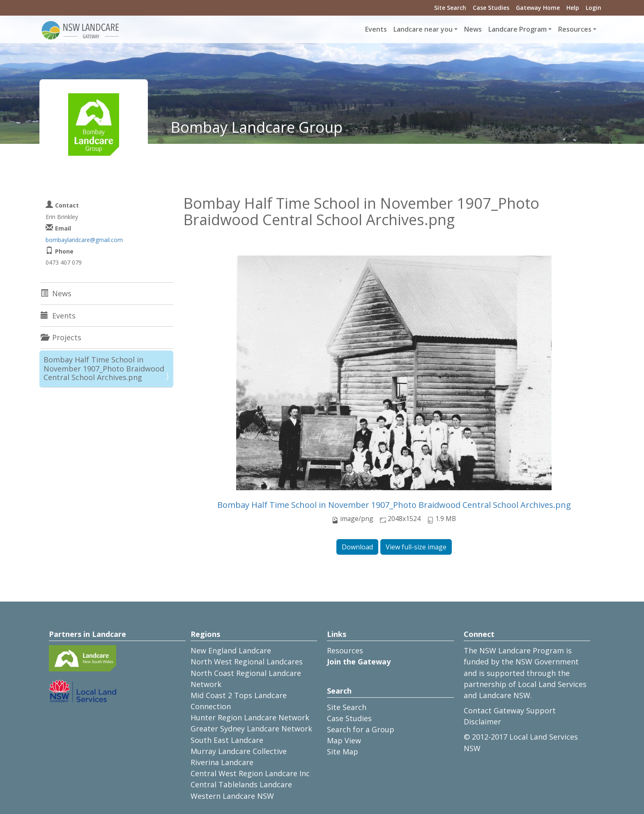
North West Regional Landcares (247, 662)
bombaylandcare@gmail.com (84, 240)
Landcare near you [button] (423, 29)
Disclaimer (482, 722)
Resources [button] (575, 29)
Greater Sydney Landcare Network (251, 729)
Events (376, 29)
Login (593, 8)
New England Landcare (231, 650)
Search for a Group (361, 729)
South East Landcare (227, 740)
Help (573, 8)
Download (357, 547)
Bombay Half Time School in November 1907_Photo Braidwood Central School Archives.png (394, 505)
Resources (345, 650)
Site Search (450, 8)
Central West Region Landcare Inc (250, 773)
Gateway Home (538, 8)
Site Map (343, 752)
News (473, 29)
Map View (344, 740)
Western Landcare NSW (232, 796)
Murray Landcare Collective (239, 751)
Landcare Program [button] (517, 29)
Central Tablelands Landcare (241, 784)
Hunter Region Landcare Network (250, 717)
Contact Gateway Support (510, 710)
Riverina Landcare (222, 762)
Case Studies (491, 8)
